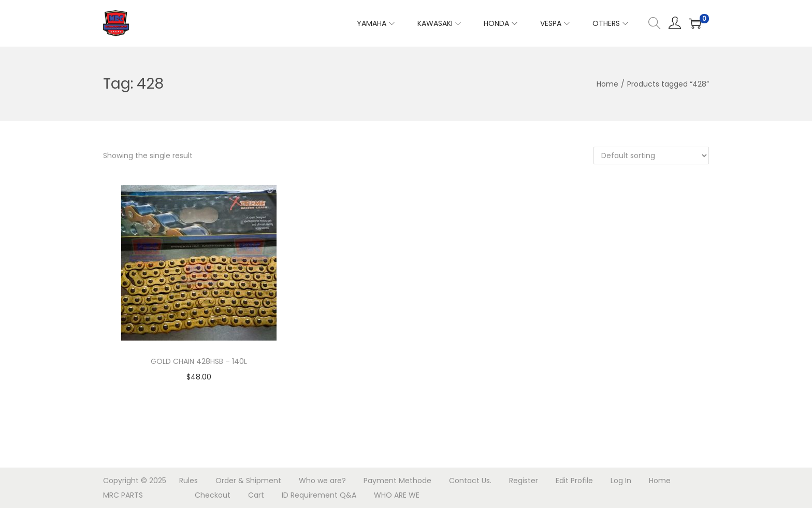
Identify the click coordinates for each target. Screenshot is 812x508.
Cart (256, 495)
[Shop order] (651, 156)
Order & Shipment (248, 481)
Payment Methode (397, 481)
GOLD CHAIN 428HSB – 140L (199, 361)
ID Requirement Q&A (319, 495)
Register (524, 481)
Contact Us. (470, 481)
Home (607, 84)
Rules (189, 481)
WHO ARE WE (397, 495)
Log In (621, 481)
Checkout (213, 495)
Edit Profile (574, 481)
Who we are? (322, 481)
